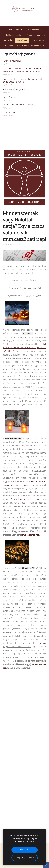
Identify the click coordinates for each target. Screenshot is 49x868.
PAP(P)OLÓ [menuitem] (22, 40)
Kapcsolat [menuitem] (8, 40)
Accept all (24, 850)
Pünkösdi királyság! (12, 61)
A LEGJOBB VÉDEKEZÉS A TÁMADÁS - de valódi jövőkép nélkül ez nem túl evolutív (22, 70)
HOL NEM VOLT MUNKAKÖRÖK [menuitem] (31, 46)
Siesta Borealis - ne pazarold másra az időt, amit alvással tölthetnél (22, 80)
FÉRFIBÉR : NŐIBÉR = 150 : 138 (17, 112)
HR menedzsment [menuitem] (34, 30)
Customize (29, 842)
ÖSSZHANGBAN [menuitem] (38, 40)
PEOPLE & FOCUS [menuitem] (15, 30)
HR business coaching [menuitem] (35, 35)
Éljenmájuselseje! (11, 97)
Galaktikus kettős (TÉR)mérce (16, 90)
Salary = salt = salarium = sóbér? (18, 105)
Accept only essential (24, 858)
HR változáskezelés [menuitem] (13, 35)
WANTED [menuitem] (9, 46)
